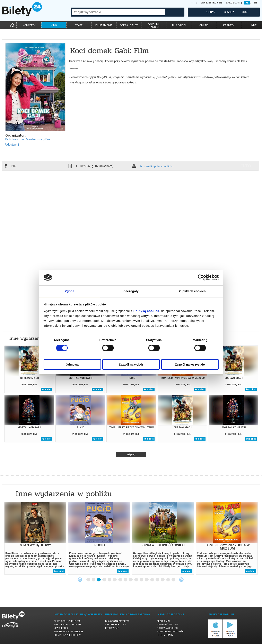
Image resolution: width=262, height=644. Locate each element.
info (246, 166)
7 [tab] (120, 580)
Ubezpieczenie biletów (67, 635)
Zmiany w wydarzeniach (68, 632)
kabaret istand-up (154, 25)
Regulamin (163, 621)
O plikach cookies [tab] (192, 291)
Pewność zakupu (167, 625)
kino (54, 25)
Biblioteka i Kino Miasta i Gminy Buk (28, 139)
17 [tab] (174, 580)
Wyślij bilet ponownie (67, 625)
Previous (80, 580)
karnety (229, 25)
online (204, 25)
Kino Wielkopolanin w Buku (157, 166)
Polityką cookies (146, 311)
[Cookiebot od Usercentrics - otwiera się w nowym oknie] (201, 277)
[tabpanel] (35, 538)
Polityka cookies (167, 628)
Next (181, 580)
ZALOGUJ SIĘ (234, 3)
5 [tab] (110, 580)
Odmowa (72, 364)
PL (247, 3)
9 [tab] (131, 580)
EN (255, 3)
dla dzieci (179, 25)
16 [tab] (168, 580)
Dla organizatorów (117, 621)
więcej (131, 454)
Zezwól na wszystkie (190, 364)
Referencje (112, 628)
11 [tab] (142, 580)
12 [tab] (147, 580)
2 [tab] (94, 580)
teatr (79, 25)
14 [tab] (158, 580)
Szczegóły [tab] (131, 291)
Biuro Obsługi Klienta (67, 621)
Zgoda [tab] (70, 291)
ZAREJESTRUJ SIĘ (211, 3)
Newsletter (61, 628)
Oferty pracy (165, 635)
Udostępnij (12, 145)
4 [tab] (104, 580)
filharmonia (104, 25)
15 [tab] (163, 580)
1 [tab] (88, 580)
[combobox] (118, 12)
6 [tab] (115, 580)
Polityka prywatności (171, 632)
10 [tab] (136, 580)
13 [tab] (152, 580)
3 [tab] (99, 580)
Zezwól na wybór (131, 364)
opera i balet (129, 25)
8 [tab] (126, 580)
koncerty (29, 25)
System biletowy (116, 625)
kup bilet (47, 389)
